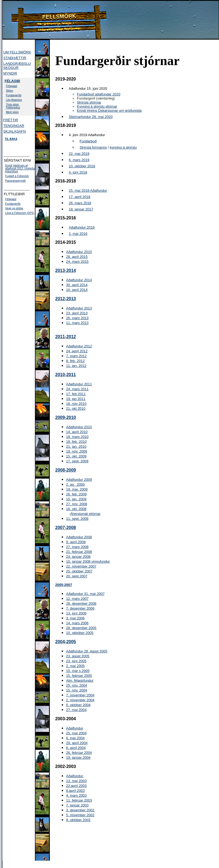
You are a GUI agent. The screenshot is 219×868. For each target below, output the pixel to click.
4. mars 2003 (76, 795)
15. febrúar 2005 (79, 676)
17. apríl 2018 (80, 197)
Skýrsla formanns (93, 147)
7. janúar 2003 (77, 805)
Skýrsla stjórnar (89, 102)
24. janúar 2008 (78, 557)
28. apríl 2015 (77, 257)
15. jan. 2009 (76, 499)
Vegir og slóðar (14, 208)
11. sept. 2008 (77, 519)
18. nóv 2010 (76, 404)
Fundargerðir (14, 95)
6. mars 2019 (79, 160)
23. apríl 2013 (77, 313)
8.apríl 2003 (75, 791)
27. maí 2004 (76, 710)
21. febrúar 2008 (79, 552)
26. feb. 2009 (76, 494)
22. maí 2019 (79, 154)
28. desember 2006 (81, 603)
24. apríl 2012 (77, 351)
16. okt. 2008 (76, 509)
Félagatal (12, 86)
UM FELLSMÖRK (17, 52)
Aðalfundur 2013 (79, 308)
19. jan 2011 (76, 399)
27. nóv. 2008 (77, 504)
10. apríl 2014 (77, 290)
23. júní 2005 (76, 661)
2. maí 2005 (75, 666)
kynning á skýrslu (123, 147)
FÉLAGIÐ (12, 81)
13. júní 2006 (76, 613)
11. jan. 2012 (76, 366)
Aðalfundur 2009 (79, 480)
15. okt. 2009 (76, 456)
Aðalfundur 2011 (79, 384)
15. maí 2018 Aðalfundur (88, 190)
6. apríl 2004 (76, 748)
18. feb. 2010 (76, 442)
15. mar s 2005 (78, 671)
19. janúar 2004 (78, 758)
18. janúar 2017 (81, 209)
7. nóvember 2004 (80, 695)
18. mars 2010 (77, 437)
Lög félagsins (14, 100)
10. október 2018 (82, 166)
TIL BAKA (11, 139)
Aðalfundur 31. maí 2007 (85, 594)
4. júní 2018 (78, 172)
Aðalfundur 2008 (79, 537)
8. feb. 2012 (75, 361)
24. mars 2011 (77, 389)
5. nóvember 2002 (80, 815)
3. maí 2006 (75, 618)
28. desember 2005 (81, 628)
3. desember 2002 (80, 810)
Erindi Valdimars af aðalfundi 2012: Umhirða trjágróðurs (20, 169)
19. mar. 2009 (77, 489)
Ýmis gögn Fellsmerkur (13, 106)
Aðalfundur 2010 (79, 427)
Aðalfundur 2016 (82, 227)
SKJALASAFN (14, 131)
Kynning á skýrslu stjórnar (97, 106)
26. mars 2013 (77, 318)
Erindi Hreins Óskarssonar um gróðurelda (109, 110)
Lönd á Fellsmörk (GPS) (20, 213)
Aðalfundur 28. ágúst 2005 (87, 651)
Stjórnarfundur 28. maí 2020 (91, 117)
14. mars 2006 (77, 623)
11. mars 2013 (77, 323)
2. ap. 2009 (75, 484)
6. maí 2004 (75, 738)
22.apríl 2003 (76, 786)
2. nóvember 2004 (80, 700)
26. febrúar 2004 (79, 753)
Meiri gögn (12, 112)
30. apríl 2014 (77, 285)
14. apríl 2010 (77, 432)
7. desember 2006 (80, 608)
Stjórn (9, 91)
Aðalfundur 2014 (79, 280)
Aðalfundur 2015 (79, 252)
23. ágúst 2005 (78, 656)
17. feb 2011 (76, 394)
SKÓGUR (11, 68)
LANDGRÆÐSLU (17, 64)
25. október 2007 (79, 571)
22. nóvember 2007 (81, 566)
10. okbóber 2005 (80, 633)
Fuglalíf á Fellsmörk (17, 176)
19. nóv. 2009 (77, 451)
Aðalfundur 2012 (79, 346)
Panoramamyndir (15, 181)
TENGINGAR (14, 126)
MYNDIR (10, 73)
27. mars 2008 (77, 547)
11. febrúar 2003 (79, 800)
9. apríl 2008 (76, 542)
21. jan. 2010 (76, 446)
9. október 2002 (78, 820)
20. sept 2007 (77, 576)
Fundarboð (88, 141)
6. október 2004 (78, 705)
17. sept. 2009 (77, 461)
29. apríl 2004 (77, 743)
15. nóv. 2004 (77, 690)
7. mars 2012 (76, 356)
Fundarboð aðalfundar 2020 (99, 94)
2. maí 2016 (78, 234)
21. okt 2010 (76, 409)
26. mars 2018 (80, 203)
